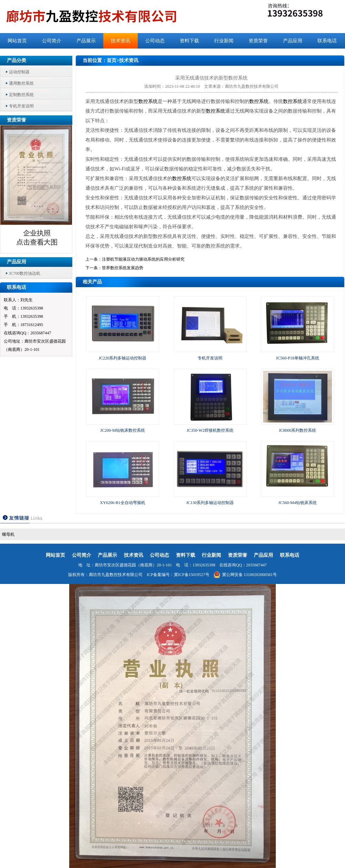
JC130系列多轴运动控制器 (210, 503)
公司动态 (155, 41)
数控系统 (148, 101)
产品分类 (17, 60)
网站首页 (17, 41)
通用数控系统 (21, 83)
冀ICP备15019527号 (192, 575)
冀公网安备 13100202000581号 (245, 575)
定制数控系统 (21, 95)
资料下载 (189, 41)
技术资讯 (121, 41)
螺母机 (8, 534)
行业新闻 (224, 41)
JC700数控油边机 (25, 273)
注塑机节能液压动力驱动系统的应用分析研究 (143, 259)
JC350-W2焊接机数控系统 (210, 430)
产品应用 (293, 41)
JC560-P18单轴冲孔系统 (297, 358)
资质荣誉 (258, 41)
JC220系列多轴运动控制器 (123, 358)
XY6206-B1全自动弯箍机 (122, 503)
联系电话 (327, 41)
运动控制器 (19, 72)
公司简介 (52, 41)
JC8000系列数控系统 (298, 430)
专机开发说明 (21, 106)
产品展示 (86, 41)
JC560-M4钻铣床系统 (297, 503)
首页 (112, 60)
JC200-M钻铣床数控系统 (122, 430)
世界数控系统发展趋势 (123, 268)
